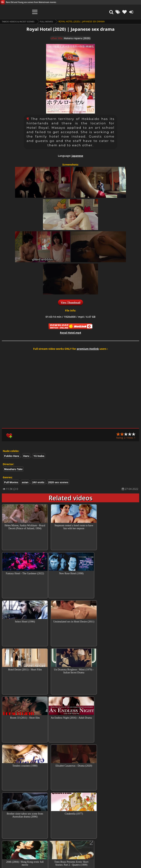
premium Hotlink (88, 349)
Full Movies (48, 22)
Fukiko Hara (12, 456)
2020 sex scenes (58, 482)
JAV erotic (38, 482)
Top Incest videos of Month (70, 807)
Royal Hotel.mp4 (71, 333)
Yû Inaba (39, 456)
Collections (71, 818)
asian (25, 482)
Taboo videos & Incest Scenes (19, 22)
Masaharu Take (13, 469)
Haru (26, 456)
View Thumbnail (70, 303)
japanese (77, 156)
